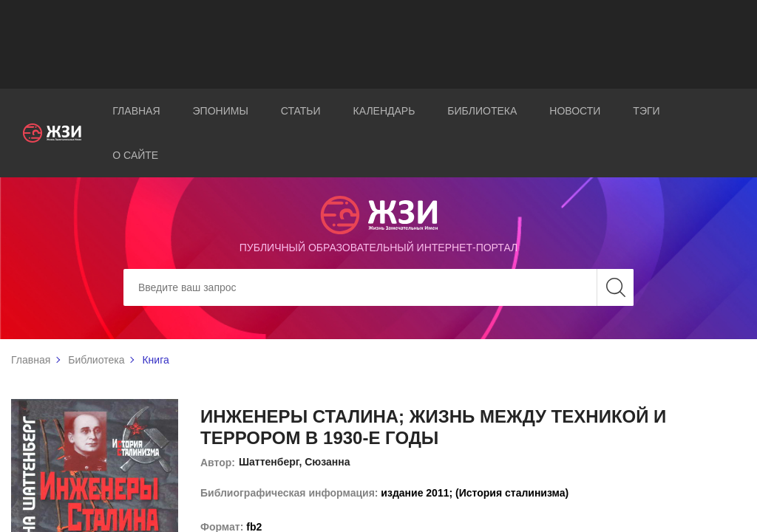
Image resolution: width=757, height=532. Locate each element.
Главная (136, 111)
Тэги (646, 111)
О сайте (135, 155)
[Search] (378, 287)
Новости (575, 111)
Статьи (301, 111)
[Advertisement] (378, 44)
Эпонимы (221, 111)
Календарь (384, 111)
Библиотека (482, 111)
